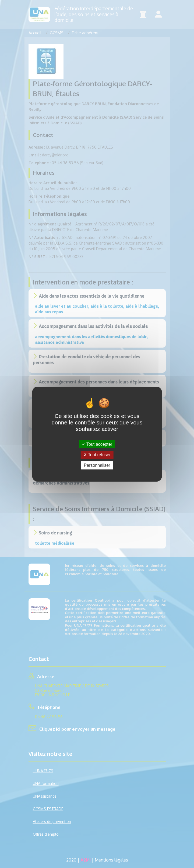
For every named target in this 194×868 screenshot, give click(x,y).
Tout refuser (97, 455)
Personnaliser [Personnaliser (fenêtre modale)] (97, 465)
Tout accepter (97, 444)
